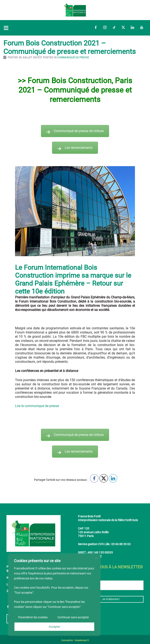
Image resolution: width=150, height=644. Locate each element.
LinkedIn (132, 27)
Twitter (123, 27)
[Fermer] (96, 558)
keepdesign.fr (82, 640)
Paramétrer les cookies (33, 617)
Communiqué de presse (73, 57)
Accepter (54, 627)
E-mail (84, 577)
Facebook (96, 27)
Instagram (105, 27)
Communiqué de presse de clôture (75, 131)
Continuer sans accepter (73, 617)
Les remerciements (75, 148)
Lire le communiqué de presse (37, 406)
